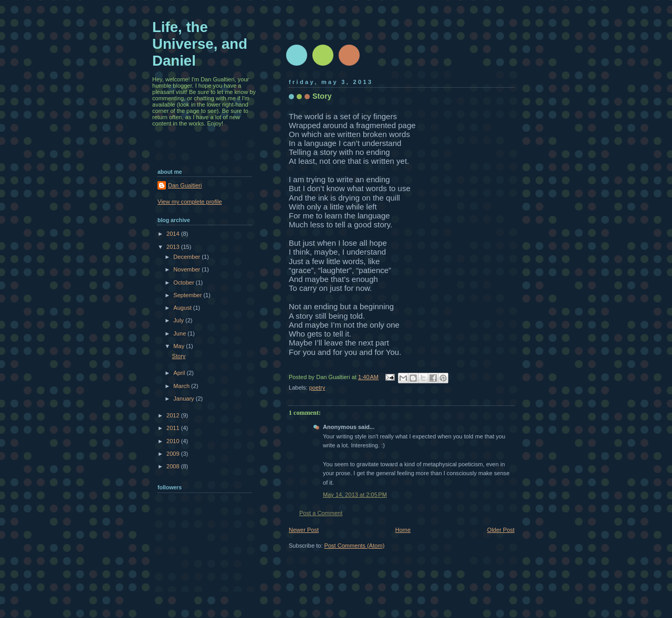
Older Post (501, 530)
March (182, 386)
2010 (174, 441)
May (180, 346)
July (179, 320)
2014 (174, 234)
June (180, 333)
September (188, 295)
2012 (174, 415)
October (184, 282)
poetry (317, 387)
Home (403, 530)
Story (179, 356)
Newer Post (304, 530)
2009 (174, 454)
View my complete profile (190, 202)
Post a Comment (321, 513)
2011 (174, 428)
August (183, 308)
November (187, 269)
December (187, 257)
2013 (174, 247)
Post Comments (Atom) (355, 546)
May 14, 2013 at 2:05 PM (355, 495)
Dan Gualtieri (185, 185)
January (184, 399)
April (180, 373)
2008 (174, 466)
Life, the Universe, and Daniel (200, 44)
